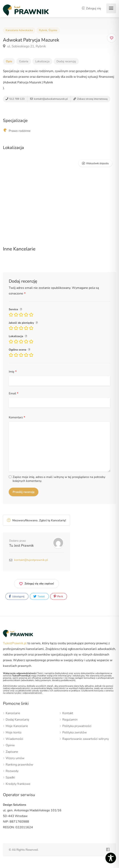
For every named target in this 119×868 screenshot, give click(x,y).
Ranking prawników (19, 765)
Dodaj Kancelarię (17, 720)
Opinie (10, 745)
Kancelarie (13, 713)
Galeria (24, 61)
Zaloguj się (91, 8)
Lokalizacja (42, 61)
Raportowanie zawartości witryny (86, 739)
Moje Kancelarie (17, 726)
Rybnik (43, 30)
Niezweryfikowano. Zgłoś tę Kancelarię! (37, 520)
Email (14, 394)
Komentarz (17, 418)
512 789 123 (15, 99)
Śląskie (53, 30)
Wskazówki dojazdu (97, 163)
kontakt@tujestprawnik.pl (31, 560)
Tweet (39, 597)
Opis (9, 61)
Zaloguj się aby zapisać (37, 583)
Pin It (58, 597)
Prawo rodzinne (20, 131)
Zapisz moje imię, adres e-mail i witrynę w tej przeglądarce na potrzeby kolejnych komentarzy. (59, 479)
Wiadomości (14, 739)
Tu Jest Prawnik (21, 545)
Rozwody (12, 771)
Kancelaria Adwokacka (19, 30)
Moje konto (14, 733)
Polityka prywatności (77, 726)
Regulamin (70, 720)
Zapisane (12, 752)
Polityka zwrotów (74, 733)
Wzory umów (15, 758)
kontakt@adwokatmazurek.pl (49, 99)
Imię (13, 372)
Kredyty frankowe (18, 784)
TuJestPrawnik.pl (15, 643)
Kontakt (68, 713)
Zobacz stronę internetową (90, 99)
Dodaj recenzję (66, 61)
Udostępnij (17, 597)
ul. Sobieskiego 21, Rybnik (24, 46)
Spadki (10, 778)
